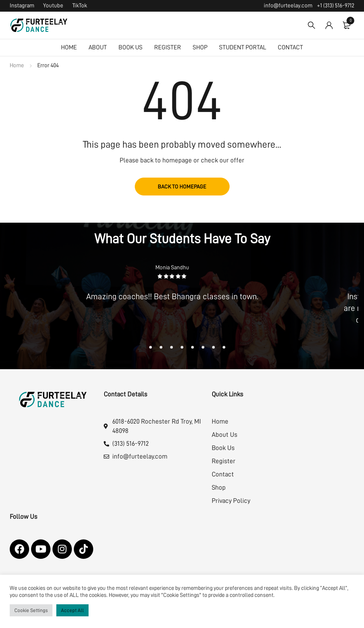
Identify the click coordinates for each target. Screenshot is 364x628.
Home (17, 65)
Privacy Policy (231, 501)
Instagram (22, 6)
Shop (219, 488)
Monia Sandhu (172, 268)
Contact (223, 474)
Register (224, 461)
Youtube (53, 6)
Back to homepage (182, 187)
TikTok (80, 6)
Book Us (223, 448)
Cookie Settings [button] (31, 610)
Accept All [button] (72, 610)
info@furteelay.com (288, 6)
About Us (225, 435)
